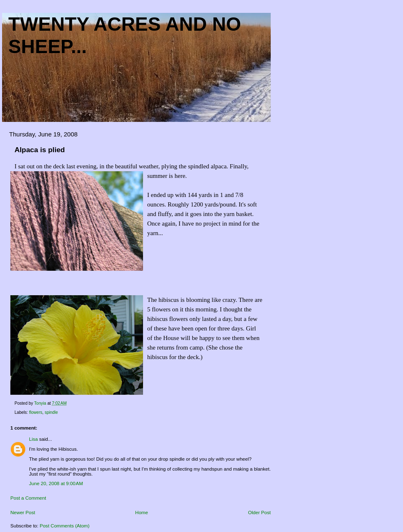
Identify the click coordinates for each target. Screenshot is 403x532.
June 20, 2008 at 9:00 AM (56, 483)
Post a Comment (28, 498)
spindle (51, 412)
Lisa (33, 439)
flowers (36, 412)
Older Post (259, 513)
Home (142, 513)
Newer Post (23, 513)
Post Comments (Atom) (65, 526)
